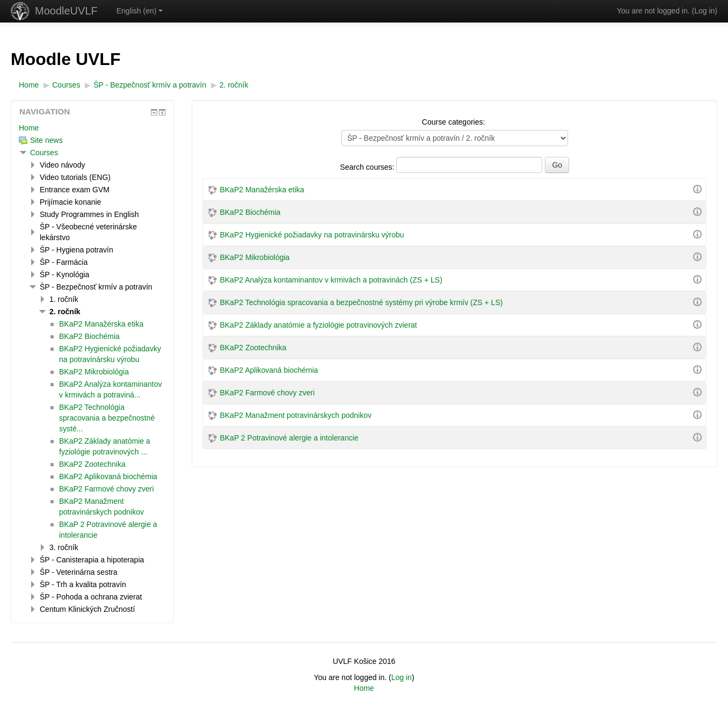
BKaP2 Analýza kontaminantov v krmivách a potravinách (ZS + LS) (331, 280)
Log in (704, 11)
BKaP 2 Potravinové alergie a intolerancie (289, 438)
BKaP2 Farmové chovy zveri (267, 393)
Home (29, 128)
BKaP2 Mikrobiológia (254, 257)
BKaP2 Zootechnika (253, 348)
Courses (44, 153)
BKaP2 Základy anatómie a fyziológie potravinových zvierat (318, 325)
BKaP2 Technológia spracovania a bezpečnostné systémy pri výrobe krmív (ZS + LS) (361, 302)
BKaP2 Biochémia (250, 212)
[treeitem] (92, 128)
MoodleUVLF (66, 11)
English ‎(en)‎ (140, 11)
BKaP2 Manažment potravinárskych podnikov (295, 415)
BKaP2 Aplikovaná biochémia (269, 370)
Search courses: (368, 167)
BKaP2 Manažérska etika (262, 190)
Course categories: (454, 122)
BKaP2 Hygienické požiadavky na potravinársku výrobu (312, 235)
